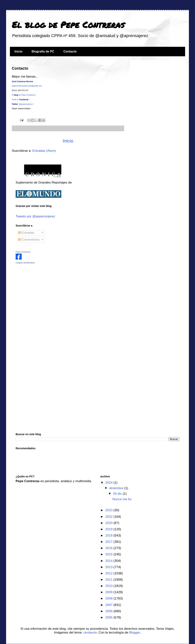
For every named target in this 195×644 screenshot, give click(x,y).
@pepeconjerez (25, 104)
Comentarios (29, 240)
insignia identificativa (25, 263)
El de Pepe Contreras (23, 95)
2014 (109, 561)
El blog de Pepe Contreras (68, 25)
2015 (109, 554)
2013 (109, 567)
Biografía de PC (43, 51)
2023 (109, 510)
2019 (109, 529)
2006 (109, 611)
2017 (109, 542)
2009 (109, 592)
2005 (109, 617)
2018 (109, 535)
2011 (109, 580)
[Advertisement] (39, 294)
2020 (109, 523)
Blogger (135, 632)
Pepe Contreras (23, 252)
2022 (109, 517)
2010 (109, 586)
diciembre (117, 488)
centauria (90, 632)
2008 (109, 598)
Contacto (70, 51)
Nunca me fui (122, 499)
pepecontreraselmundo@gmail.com (27, 86)
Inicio (18, 51)
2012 (109, 573)
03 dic (118, 494)
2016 (109, 548)
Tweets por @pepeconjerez (35, 216)
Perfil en (20, 100)
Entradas (26, 233)
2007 (109, 605)
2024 (109, 483)
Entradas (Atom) (44, 151)
